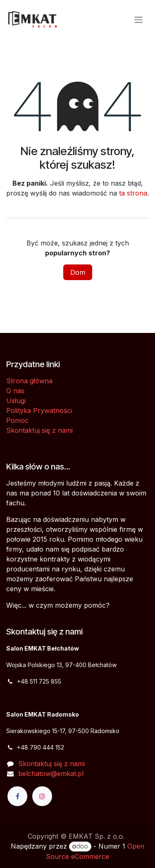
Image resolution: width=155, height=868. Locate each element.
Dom (78, 272)
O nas (15, 391)
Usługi (16, 401)
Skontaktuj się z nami (39, 430)
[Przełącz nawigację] (138, 19)
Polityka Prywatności (39, 410)
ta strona (133, 193)
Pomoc (17, 420)
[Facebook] (17, 796)
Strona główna (29, 381)
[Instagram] (42, 796)
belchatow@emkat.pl (51, 774)
